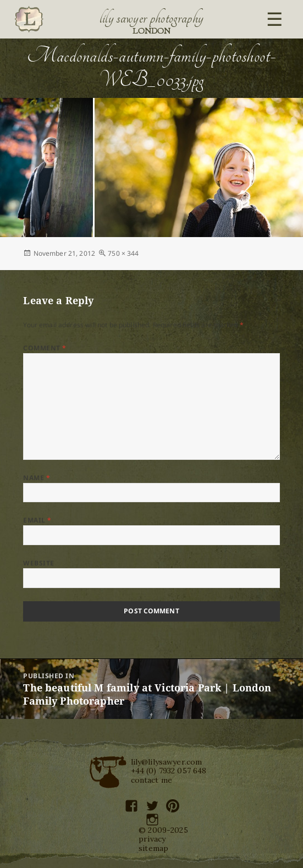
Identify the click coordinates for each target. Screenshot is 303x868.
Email (37, 520)
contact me (152, 780)
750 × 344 (123, 253)
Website (38, 563)
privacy (152, 839)
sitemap (153, 848)
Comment (45, 348)
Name (37, 478)
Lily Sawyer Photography (152, 18)
